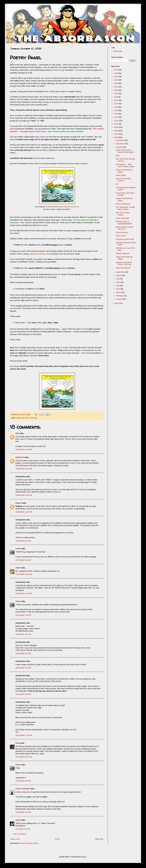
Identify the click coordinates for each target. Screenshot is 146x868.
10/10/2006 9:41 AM (23, 541)
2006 (116, 137)
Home (57, 839)
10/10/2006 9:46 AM (23, 560)
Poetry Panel (121, 236)
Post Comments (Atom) (29, 843)
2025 (116, 73)
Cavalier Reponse (123, 253)
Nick (17, 433)
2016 (116, 104)
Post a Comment (19, 834)
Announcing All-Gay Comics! (123, 180)
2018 (116, 97)
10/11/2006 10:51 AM (24, 757)
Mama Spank (121, 175)
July (118, 279)
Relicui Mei (118, 51)
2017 (116, 100)
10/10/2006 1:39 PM (23, 615)
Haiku (27, 418)
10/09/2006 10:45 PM (24, 469)
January (119, 299)
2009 (116, 127)
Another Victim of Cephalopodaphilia (124, 223)
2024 (116, 77)
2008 (116, 131)
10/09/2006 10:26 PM (24, 450)
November (120, 144)
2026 (116, 70)
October (119, 147)
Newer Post (15, 839)
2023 (116, 80)
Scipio (18, 549)
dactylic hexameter (38, 254)
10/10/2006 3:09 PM (23, 668)
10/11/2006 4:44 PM (23, 781)
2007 (116, 134)
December (120, 140)
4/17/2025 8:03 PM (23, 829)
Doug (18, 743)
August (119, 275)
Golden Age (20, 418)
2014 (116, 110)
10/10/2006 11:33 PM (24, 735)
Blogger (83, 857)
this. (60, 492)
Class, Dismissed (122, 218)
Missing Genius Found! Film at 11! (125, 228)
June (118, 282)
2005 (116, 303)
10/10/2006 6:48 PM (23, 694)
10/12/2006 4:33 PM (23, 812)
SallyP (18, 568)
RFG (118, 156)
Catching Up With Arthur (125, 239)
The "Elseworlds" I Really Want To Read (125, 208)
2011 (116, 121)
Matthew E (20, 457)
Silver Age (34, 418)
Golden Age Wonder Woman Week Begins (125, 151)
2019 (116, 93)
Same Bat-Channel (123, 268)
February (120, 296)
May (118, 286)
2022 (116, 83)
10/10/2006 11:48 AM (24, 593)
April (118, 289)
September (121, 272)
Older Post (99, 839)
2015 (116, 107)
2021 (116, 87)
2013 (116, 114)
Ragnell (19, 503)
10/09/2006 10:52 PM (24, 495)
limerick (83, 295)
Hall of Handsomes (123, 204)
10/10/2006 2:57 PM (23, 654)
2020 (116, 90)
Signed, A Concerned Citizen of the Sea (124, 263)
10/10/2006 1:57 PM (23, 634)
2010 (116, 124)
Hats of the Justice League (123, 214)
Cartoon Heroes (122, 232)
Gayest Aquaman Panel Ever (69, 207)
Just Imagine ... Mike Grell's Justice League (125, 165)
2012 (116, 117)
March (119, 292)
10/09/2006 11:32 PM (24, 512)
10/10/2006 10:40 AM (24, 574)
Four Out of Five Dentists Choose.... (125, 160)
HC (117, 184)
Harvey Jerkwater (23, 789)
